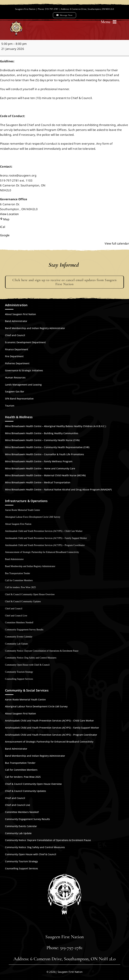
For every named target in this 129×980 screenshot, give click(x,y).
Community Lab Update (16, 644)
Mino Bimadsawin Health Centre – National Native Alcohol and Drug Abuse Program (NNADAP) (58, 489)
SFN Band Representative (19, 399)
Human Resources (15, 377)
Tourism (10, 406)
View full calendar (117, 243)
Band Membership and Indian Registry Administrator (35, 328)
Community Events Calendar (19, 637)
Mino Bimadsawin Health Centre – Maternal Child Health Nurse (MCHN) (45, 475)
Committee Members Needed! (19, 623)
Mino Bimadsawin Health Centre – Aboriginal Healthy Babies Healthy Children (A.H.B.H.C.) (56, 426)
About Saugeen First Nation (20, 314)
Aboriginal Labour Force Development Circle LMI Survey (33, 517)
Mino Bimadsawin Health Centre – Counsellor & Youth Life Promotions (45, 454)
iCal (3, 227)
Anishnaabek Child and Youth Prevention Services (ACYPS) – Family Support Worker (46, 538)
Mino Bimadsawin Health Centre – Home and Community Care (40, 468)
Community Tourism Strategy (19, 672)
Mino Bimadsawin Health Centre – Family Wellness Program (39, 461)
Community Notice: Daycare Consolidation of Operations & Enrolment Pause (42, 651)
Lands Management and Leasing (23, 385)
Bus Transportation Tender (18, 573)
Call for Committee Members (19, 580)
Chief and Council (15, 335)
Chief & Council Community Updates (23, 601)
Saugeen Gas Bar (15, 391)
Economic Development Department (25, 342)
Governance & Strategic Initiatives (24, 370)
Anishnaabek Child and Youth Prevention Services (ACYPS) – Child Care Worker (44, 531)
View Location (9, 214)
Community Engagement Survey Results (24, 630)
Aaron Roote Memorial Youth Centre (23, 510)
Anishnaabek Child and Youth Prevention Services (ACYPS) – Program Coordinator (45, 545)
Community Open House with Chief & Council (27, 665)
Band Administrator (16, 321)
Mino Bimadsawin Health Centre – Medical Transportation (38, 482)
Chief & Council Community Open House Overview (30, 594)
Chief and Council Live (16, 616)
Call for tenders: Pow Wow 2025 (20, 587)
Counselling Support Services (19, 679)
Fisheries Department (17, 363)
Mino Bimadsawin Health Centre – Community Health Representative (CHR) (47, 447)
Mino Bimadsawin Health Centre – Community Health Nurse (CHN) (42, 440)
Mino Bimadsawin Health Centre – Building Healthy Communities (42, 433)
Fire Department (14, 356)
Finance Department (17, 349)
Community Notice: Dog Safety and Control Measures (31, 658)
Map (5, 219)
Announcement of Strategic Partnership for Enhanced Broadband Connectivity (42, 552)
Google (5, 235)
